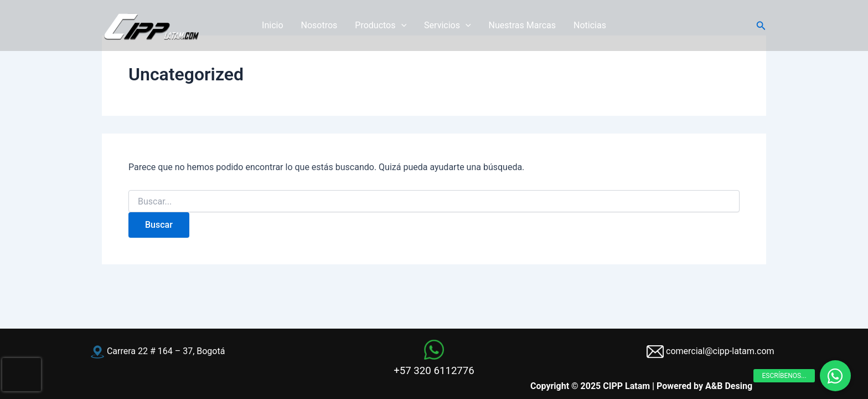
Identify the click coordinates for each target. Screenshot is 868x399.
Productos (381, 25)
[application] (401, 25)
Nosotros (319, 25)
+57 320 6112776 (434, 371)
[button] (761, 26)
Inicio (272, 25)
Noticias (590, 25)
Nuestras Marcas (523, 25)
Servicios (447, 25)
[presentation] (22, 375)
